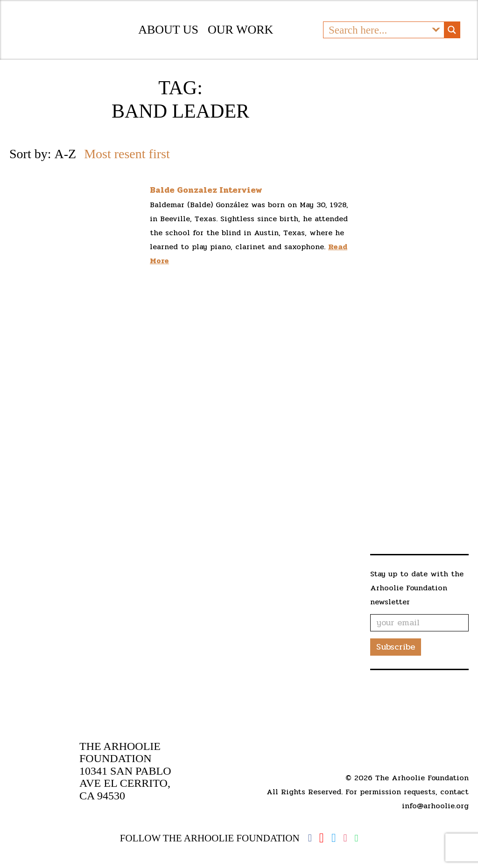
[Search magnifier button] (452, 37)
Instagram (345, 838)
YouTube (322, 838)
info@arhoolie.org (435, 806)
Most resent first (127, 168)
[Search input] (376, 37)
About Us (168, 37)
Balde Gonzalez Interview (206, 204)
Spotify (356, 838)
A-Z (65, 168)
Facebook (310, 838)
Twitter (334, 838)
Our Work (240, 37)
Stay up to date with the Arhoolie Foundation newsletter (417, 602)
